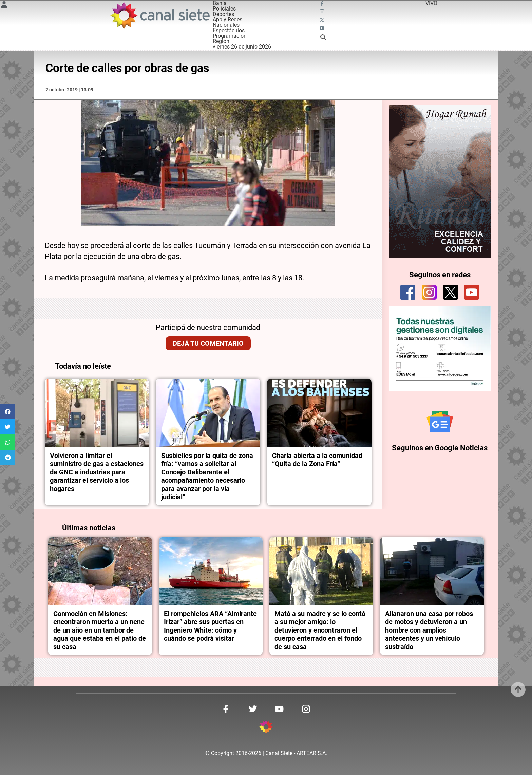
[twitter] (451, 292)
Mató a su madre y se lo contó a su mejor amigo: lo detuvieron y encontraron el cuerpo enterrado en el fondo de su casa (320, 630)
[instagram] (429, 292)
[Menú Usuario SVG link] (4, 6)
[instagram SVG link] (323, 13)
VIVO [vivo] (431, 3)
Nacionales (226, 25)
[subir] (518, 690)
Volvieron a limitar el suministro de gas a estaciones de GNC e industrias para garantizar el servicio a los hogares (97, 472)
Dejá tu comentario (208, 343)
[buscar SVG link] (323, 38)
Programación (230, 36)
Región (221, 41)
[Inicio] (160, 15)
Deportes (223, 14)
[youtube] (472, 292)
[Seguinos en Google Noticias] (440, 422)
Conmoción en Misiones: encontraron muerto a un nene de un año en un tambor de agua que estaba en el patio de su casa (100, 630)
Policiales (224, 9)
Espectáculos (229, 30)
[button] (8, 412)
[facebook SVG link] (323, 5)
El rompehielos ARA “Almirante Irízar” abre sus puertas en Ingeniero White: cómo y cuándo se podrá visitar (210, 626)
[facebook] (408, 292)
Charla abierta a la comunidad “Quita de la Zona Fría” (318, 460)
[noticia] (97, 413)
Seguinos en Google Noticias (440, 448)
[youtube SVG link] (323, 29)
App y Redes (227, 20)
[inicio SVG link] (266, 728)
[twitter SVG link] (323, 21)
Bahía (220, 3)
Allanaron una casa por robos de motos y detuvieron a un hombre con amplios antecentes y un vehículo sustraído (429, 630)
